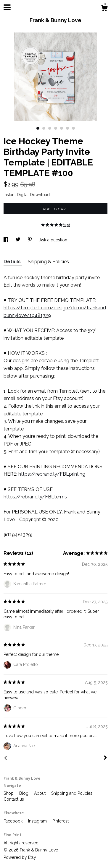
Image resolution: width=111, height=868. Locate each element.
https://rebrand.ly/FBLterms (35, 497)
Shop (9, 793)
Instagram (38, 821)
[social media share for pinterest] (30, 240)
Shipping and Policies (72, 793)
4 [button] (56, 128)
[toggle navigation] (7, 7)
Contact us (14, 799)
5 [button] (62, 128)
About (40, 793)
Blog (24, 793)
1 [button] (38, 128)
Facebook (14, 821)
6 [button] (67, 128)
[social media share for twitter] (18, 240)
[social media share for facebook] (7, 240)
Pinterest (61, 821)
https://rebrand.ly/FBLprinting (52, 474)
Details (13, 262)
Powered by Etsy (20, 857)
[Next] (105, 758)
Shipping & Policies (48, 262)
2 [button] (44, 128)
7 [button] (73, 128)
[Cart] (104, 9)
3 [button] (50, 128)
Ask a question (53, 240)
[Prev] (6, 759)
